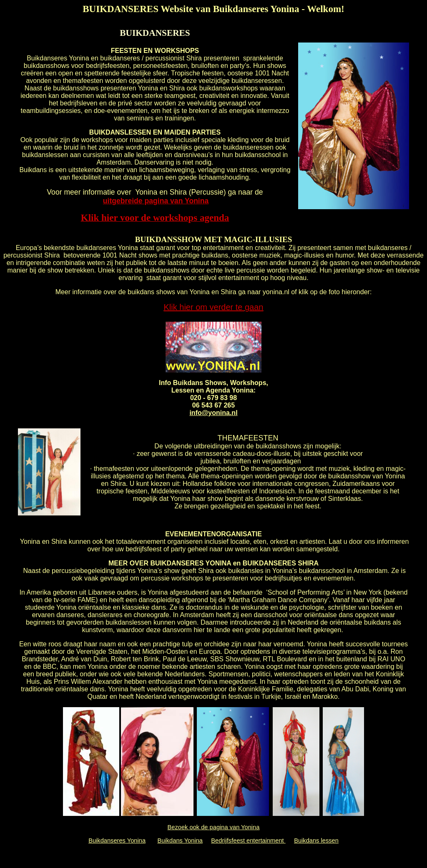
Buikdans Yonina (180, 840)
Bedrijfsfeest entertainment (248, 840)
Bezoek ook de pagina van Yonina (214, 827)
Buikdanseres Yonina (117, 840)
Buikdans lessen (316, 840)
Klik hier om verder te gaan (213, 307)
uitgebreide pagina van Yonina (156, 201)
